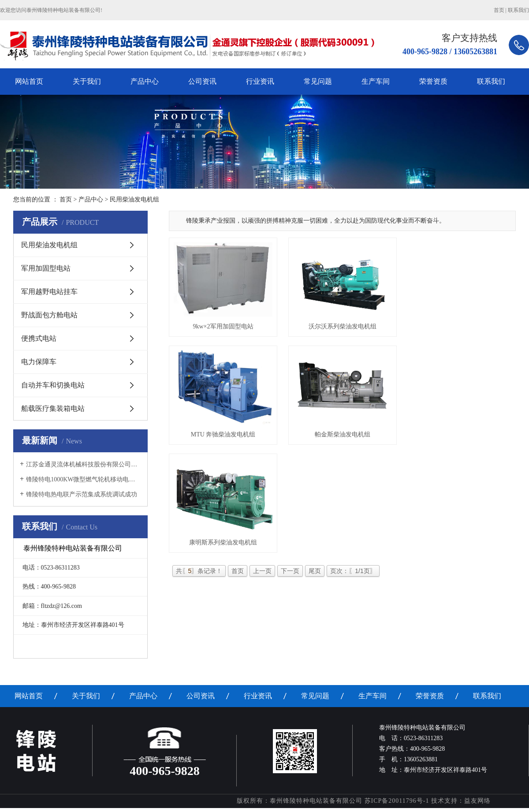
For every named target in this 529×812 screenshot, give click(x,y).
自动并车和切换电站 (53, 385)
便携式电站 (39, 338)
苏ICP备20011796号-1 (397, 801)
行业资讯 (260, 81)
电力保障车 (39, 362)
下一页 (290, 577)
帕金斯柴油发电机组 (346, 438)
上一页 (262, 577)
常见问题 (318, 81)
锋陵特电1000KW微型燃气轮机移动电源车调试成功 (84, 479)
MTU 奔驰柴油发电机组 (225, 438)
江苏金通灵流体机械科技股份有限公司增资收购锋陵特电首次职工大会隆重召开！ (84, 464)
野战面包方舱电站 (49, 315)
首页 (499, 10)
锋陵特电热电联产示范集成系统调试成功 (82, 494)
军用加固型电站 (46, 268)
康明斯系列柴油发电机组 (224, 548)
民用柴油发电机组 (49, 245)
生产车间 (376, 81)
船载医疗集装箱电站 (53, 408)
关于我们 (87, 81)
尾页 (315, 577)
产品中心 (145, 81)
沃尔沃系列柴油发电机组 (346, 328)
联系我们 (518, 10)
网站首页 (29, 81)
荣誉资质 (433, 81)
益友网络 (477, 801)
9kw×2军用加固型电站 (224, 328)
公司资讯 (202, 81)
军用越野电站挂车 (49, 292)
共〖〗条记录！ (199, 577)
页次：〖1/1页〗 (353, 577)
